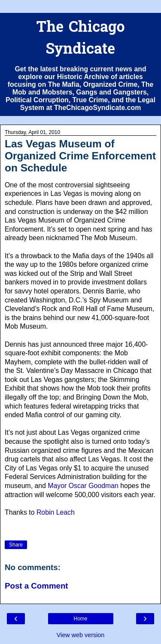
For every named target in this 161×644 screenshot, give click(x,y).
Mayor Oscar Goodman (83, 486)
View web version (81, 635)
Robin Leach (56, 512)
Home (80, 619)
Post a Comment (36, 586)
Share (16, 545)
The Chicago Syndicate (80, 39)
